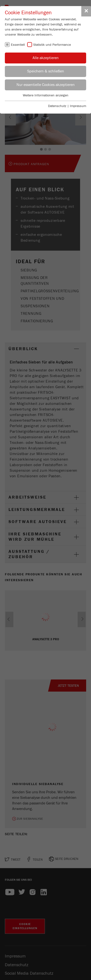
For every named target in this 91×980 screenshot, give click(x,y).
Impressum (78, 106)
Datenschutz (57, 106)
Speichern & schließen (46, 71)
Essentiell (18, 45)
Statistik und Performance (52, 45)
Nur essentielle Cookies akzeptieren (46, 85)
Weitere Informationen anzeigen (46, 95)
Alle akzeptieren (46, 58)
